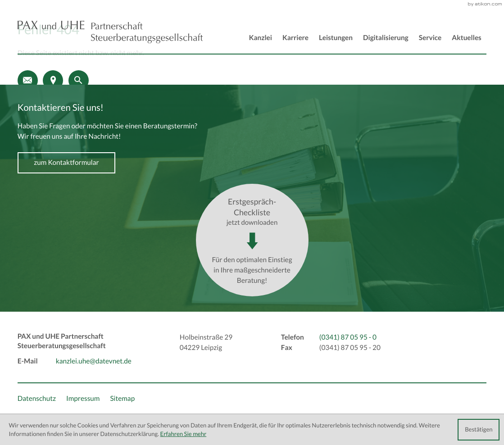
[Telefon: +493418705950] (348, 338)
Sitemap (122, 399)
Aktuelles (466, 38)
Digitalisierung (386, 38)
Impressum (83, 399)
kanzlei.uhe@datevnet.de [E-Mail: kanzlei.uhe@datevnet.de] (94, 361)
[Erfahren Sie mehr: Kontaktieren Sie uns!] (67, 163)
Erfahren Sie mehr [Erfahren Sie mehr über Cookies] (184, 434)
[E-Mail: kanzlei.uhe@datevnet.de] (28, 80)
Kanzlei (261, 38)
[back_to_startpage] (110, 32)
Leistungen (336, 38)
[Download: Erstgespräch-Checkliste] (252, 240)
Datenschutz (37, 399)
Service (430, 38)
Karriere (295, 38)
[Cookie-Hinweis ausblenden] (479, 430)
